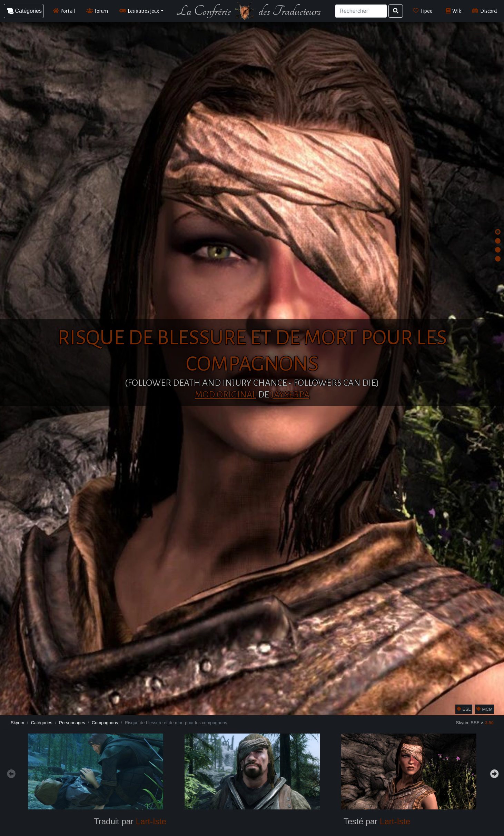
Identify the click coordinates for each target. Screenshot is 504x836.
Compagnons (105, 723)
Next (494, 773)
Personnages (72, 723)
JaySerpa (290, 395)
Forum (97, 11)
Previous (10, 773)
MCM (485, 709)
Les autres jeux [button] (139, 11)
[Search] (361, 11)
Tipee (423, 11)
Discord (484, 11)
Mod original (226, 395)
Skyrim (17, 723)
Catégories (42, 723)
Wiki (454, 11)
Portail (64, 11)
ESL (464, 709)
